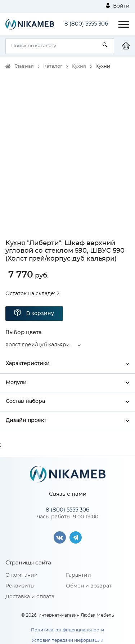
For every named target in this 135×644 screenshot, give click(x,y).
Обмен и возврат (89, 586)
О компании (22, 575)
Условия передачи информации (67, 640)
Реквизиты (20, 586)
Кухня (79, 66)
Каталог (53, 66)
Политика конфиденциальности (67, 630)
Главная (24, 66)
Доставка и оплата (30, 597)
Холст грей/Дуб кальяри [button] (38, 345)
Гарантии (78, 575)
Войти (118, 6)
